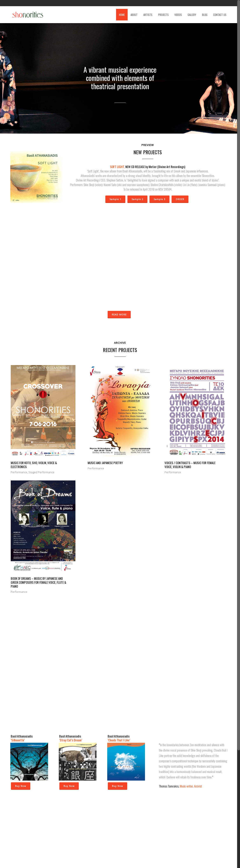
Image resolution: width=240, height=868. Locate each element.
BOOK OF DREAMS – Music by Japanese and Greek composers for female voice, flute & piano (198, 447)
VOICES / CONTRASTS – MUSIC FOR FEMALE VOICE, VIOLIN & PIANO (143, 445)
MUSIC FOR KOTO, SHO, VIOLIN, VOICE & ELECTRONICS (33, 445)
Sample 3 (159, 199)
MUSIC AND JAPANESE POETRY (84, 443)
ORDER (180, 199)
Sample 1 (115, 199)
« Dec (77, 841)
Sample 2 (137, 199)
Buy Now (20, 650)
